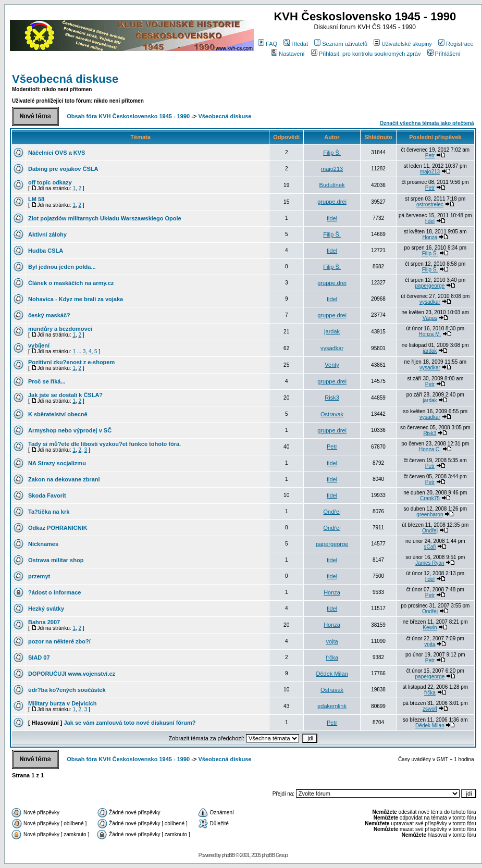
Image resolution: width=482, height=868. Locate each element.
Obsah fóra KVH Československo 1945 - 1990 (128, 116)
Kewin (430, 628)
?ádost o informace (54, 592)
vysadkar (430, 302)
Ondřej (332, 512)
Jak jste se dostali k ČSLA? (65, 395)
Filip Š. (332, 153)
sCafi (430, 547)
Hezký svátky (46, 609)
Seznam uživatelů (341, 44)
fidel (332, 218)
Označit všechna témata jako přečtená (427, 123)
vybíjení (39, 345)
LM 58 (36, 199)
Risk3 (332, 398)
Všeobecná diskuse (65, 79)
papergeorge (430, 286)
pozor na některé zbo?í (59, 641)
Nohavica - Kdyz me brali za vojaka (76, 299)
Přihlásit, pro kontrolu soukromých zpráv (366, 54)
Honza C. (430, 449)
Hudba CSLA (46, 251)
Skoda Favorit (47, 495)
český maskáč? (49, 315)
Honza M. (430, 334)
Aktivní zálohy (47, 234)
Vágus (430, 318)
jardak (332, 331)
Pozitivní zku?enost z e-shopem (71, 362)
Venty (332, 365)
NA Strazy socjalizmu (57, 463)
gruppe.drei (332, 202)
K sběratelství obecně (58, 414)
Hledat (296, 44)
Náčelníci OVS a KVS (57, 153)
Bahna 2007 (44, 622)
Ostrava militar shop (56, 560)
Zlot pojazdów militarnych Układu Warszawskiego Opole (105, 218)
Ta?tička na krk (49, 512)
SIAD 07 (39, 658)
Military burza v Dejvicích (62, 703)
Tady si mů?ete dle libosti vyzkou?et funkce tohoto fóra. (104, 444)
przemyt (39, 576)
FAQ (268, 44)
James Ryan (430, 563)
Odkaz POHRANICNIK (58, 528)
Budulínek (332, 185)
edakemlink (332, 706)
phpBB (228, 855)
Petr (430, 156)
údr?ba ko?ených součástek (67, 690)
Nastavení (288, 54)
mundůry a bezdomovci (60, 329)
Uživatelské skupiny (403, 44)
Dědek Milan (332, 674)
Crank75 (430, 498)
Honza (430, 237)
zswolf (430, 709)
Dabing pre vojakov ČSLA (63, 169)
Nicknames (43, 544)
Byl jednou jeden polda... (62, 267)
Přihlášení (444, 54)
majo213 (332, 169)
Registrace (456, 44)
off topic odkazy (50, 182)
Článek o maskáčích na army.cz (71, 283)
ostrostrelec (430, 204)
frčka (332, 658)
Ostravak (332, 414)
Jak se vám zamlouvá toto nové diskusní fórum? (129, 723)
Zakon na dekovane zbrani (64, 479)
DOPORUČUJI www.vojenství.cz (72, 674)
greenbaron (430, 514)
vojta (332, 641)
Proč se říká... (47, 381)
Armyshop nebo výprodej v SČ (70, 430)
